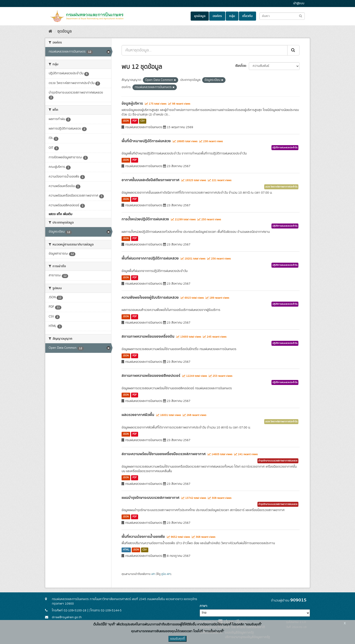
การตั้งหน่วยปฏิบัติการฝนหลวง (145, 219)
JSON (126, 121)
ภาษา (203, 606)
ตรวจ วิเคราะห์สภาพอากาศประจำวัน (281, 187)
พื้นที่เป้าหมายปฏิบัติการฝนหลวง (146, 141)
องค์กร (217, 16)
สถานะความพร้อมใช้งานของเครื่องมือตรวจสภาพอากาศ (164, 454)
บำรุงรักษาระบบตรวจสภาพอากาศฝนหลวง (278, 461)
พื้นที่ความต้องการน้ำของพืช (143, 537)
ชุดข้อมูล (200, 16)
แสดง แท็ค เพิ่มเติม (60, 214)
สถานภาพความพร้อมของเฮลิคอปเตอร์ (151, 376)
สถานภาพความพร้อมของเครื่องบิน (148, 336)
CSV (143, 121)
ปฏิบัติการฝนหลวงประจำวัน (285, 148)
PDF (135, 121)
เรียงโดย (241, 66)
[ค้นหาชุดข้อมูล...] (205, 50)
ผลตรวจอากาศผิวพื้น (138, 415)
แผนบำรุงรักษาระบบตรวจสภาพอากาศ (150, 498)
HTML (126, 550)
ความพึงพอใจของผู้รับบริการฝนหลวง (150, 298)
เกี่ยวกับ (247, 16)
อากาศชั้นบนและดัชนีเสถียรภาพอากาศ (150, 180)
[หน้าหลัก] (50, 31)
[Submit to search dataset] (301, 16)
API (153, 574)
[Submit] (293, 50)
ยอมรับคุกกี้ (177, 639)
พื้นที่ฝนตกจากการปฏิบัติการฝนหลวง (150, 258)
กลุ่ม (232, 16)
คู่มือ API (166, 574)
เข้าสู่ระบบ (299, 4)
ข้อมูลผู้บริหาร (132, 103)
